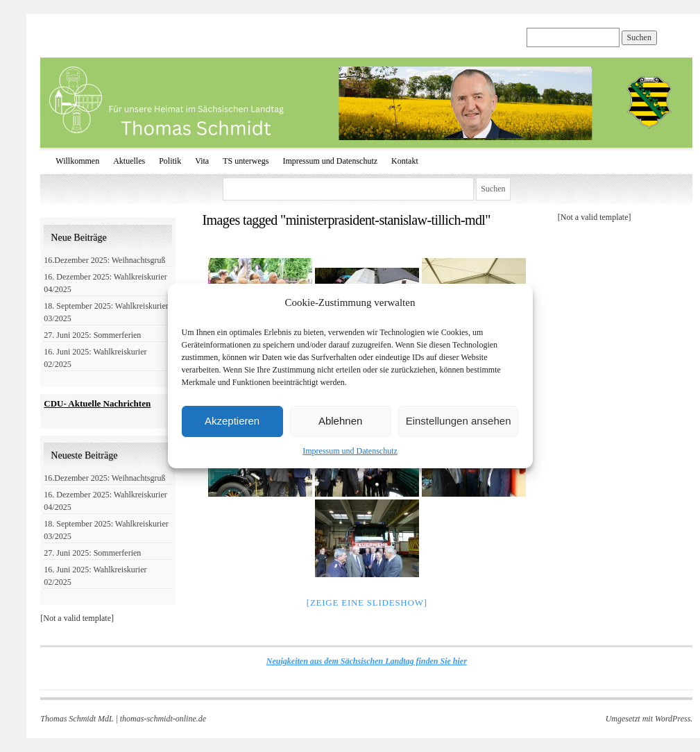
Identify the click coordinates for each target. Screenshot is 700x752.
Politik (170, 161)
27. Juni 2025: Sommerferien (92, 335)
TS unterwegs (246, 161)
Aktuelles (129, 161)
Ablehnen (340, 421)
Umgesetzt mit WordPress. (649, 719)
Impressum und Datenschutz (350, 451)
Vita (202, 161)
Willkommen (77, 161)
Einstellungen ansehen (459, 421)
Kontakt (405, 161)
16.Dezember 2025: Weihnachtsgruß (104, 260)
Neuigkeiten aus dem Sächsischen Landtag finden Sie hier (367, 661)
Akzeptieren (232, 421)
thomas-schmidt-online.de (163, 719)
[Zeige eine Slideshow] (367, 603)
